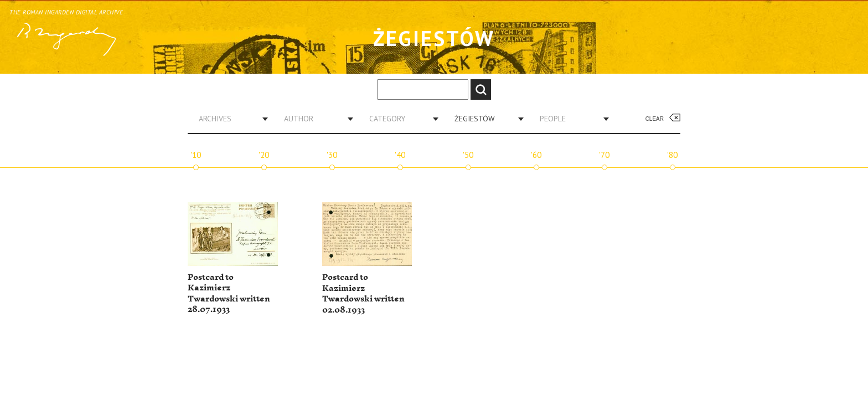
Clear (655, 119)
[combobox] (229, 119)
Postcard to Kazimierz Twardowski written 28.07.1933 (229, 294)
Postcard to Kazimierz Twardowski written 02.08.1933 (363, 294)
